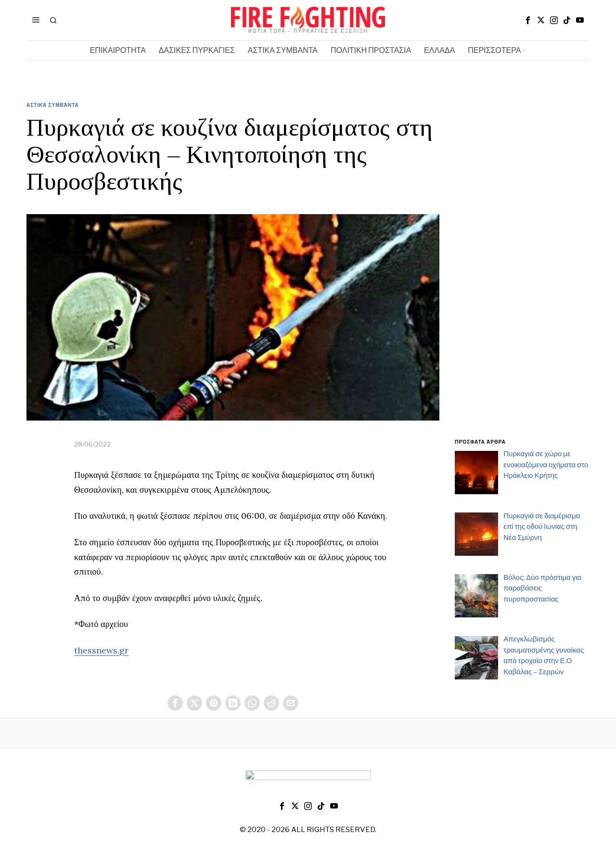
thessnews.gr (101, 650)
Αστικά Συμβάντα (53, 105)
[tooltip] (528, 20)
